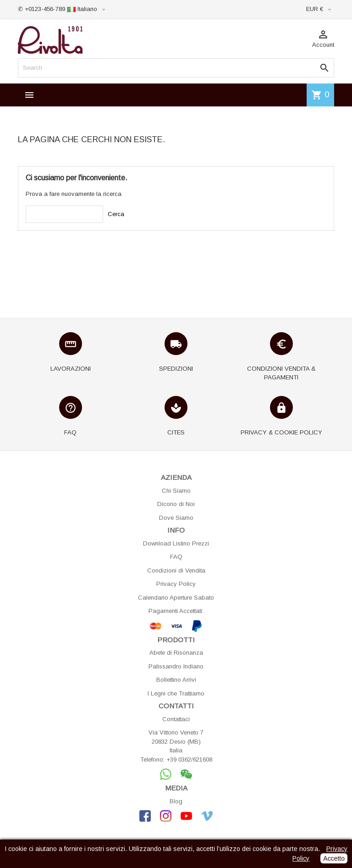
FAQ (176, 557)
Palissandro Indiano (176, 666)
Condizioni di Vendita (176, 570)
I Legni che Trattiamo (176, 693)
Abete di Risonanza (176, 653)
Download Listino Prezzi (176, 543)
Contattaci (176, 719)
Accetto (334, 858)
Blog (176, 801)
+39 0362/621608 (189, 759)
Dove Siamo (176, 518)
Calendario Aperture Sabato (176, 598)
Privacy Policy (176, 584)
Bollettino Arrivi (176, 680)
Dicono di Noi (176, 504)
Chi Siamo (176, 491)
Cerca (116, 214)
